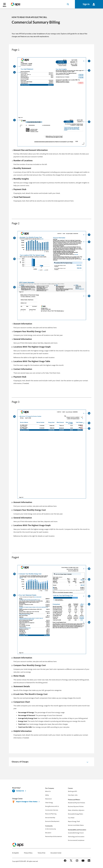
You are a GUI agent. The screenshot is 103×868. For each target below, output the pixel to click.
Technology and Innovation (76, 837)
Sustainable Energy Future (76, 833)
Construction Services (52, 810)
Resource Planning (51, 814)
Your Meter (71, 818)
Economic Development (52, 821)
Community (49, 826)
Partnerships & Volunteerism (54, 836)
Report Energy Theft (74, 821)
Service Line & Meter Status (76, 825)
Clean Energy (49, 803)
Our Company (50, 788)
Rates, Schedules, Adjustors (76, 810)
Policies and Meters (74, 800)
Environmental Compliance (76, 840)
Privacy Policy (28, 853)
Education (48, 833)
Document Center (56, 853)
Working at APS (72, 791)
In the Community (51, 829)
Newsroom (48, 799)
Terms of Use (41, 853)
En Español (15, 853)
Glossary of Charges (20, 762)
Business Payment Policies (76, 806)
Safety (47, 795)
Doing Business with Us (52, 806)
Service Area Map (50, 818)
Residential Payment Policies (76, 803)
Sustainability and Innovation (77, 830)
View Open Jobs (73, 795)
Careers (70, 788)
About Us (48, 791)
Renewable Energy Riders (75, 814)
